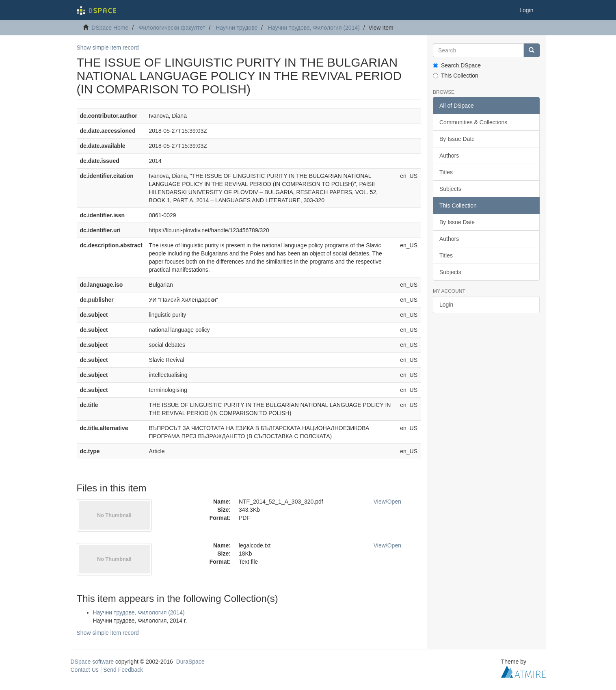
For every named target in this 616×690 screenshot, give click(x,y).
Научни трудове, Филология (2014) (314, 28)
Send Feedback (123, 670)
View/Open (387, 502)
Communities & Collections (473, 122)
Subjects (450, 189)
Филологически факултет (172, 28)
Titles (446, 172)
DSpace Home (110, 28)
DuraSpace (190, 662)
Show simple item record (108, 48)
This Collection (456, 76)
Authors (449, 156)
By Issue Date (457, 139)
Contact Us (85, 670)
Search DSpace (457, 65)
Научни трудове (237, 28)
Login (446, 305)
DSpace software (92, 662)
